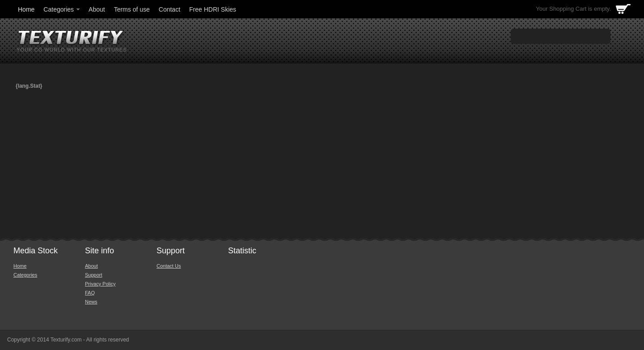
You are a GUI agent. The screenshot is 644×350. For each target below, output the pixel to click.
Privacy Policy (100, 284)
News (91, 302)
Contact (169, 9)
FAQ (90, 293)
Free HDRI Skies (213, 9)
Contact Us (169, 266)
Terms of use (132, 9)
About (97, 9)
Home (26, 9)
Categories (62, 9)
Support (94, 275)
